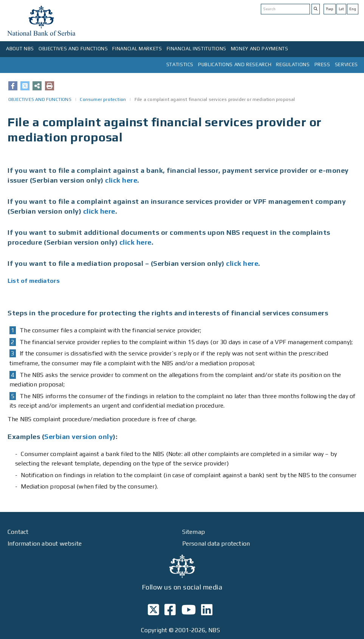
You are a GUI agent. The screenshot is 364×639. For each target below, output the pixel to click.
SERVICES (346, 64)
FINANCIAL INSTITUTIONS (197, 49)
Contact (18, 532)
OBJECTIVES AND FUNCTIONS (73, 49)
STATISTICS (180, 64)
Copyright (154, 630)
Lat (341, 9)
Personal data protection (216, 544)
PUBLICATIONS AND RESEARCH (235, 64)
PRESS (322, 64)
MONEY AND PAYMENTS (260, 49)
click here (121, 180)
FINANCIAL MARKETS (137, 49)
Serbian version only (79, 437)
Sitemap (194, 532)
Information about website (45, 544)
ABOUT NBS (20, 49)
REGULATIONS (293, 64)
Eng (353, 9)
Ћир (330, 9)
